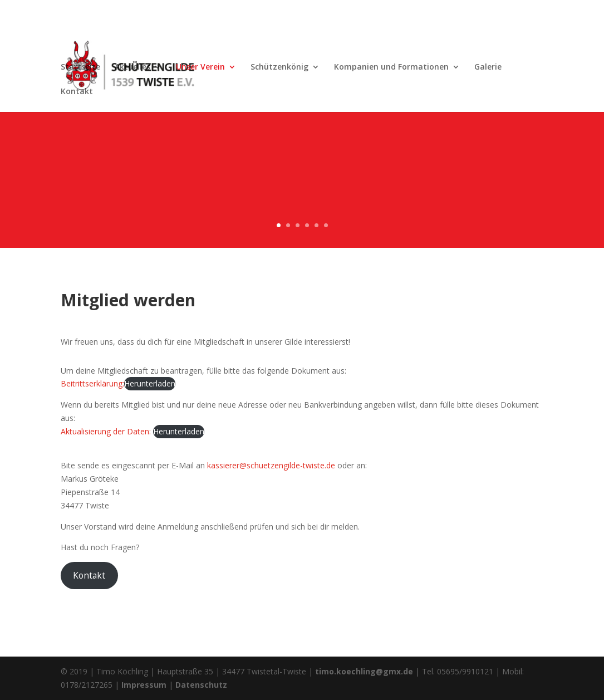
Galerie (488, 67)
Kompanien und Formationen (391, 67)
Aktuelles (132, 67)
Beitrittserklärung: (92, 383)
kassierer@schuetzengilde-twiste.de (271, 465)
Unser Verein (200, 67)
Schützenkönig (279, 67)
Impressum (144, 685)
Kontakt (77, 92)
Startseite (80, 67)
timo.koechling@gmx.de (364, 671)
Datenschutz (201, 685)
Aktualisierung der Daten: (106, 431)
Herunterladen (150, 383)
